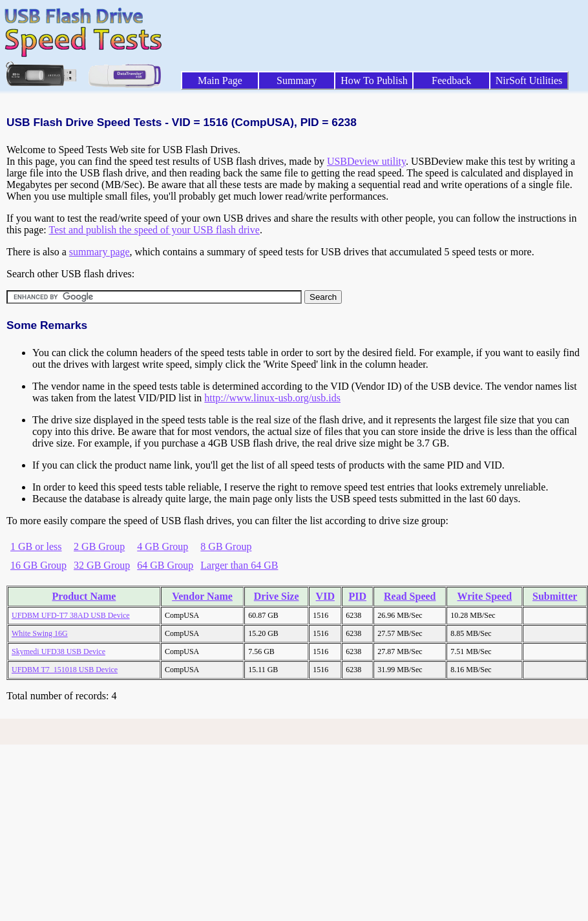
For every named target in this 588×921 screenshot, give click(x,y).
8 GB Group (226, 546)
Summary (297, 80)
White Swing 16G (40, 633)
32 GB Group (102, 565)
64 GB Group (165, 565)
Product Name (84, 596)
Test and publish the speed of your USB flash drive (154, 230)
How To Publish (374, 80)
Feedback (451, 80)
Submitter (555, 596)
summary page (100, 252)
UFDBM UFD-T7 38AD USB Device (71, 615)
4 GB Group (163, 546)
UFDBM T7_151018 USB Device (65, 670)
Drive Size (277, 596)
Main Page (220, 80)
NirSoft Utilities (529, 80)
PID (358, 596)
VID (325, 596)
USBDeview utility (366, 161)
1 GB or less (36, 546)
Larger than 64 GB (239, 565)
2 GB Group (99, 546)
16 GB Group (38, 565)
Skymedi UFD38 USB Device (58, 651)
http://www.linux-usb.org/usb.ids (272, 398)
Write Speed (485, 596)
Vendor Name (202, 596)
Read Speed (410, 596)
